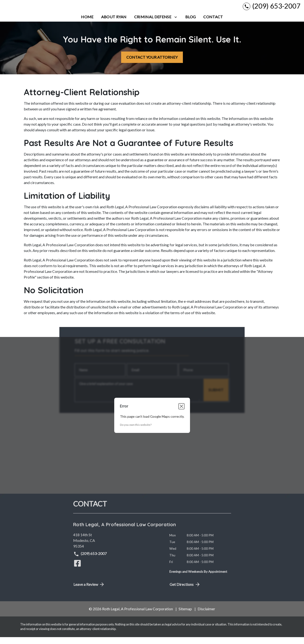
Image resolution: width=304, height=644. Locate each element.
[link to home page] (33, 9)
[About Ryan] (114, 24)
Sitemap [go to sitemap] (185, 616)
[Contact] (213, 24)
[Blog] (190, 24)
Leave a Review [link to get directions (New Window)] (89, 591)
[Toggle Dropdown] (176, 24)
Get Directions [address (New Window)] (185, 591)
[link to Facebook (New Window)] (77, 570)
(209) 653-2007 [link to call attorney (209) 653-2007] (90, 561)
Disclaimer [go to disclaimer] (206, 616)
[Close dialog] (181, 413)
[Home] (87, 24)
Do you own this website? (136, 432)
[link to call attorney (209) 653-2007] (272, 10)
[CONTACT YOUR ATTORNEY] (152, 64)
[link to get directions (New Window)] (118, 547)
